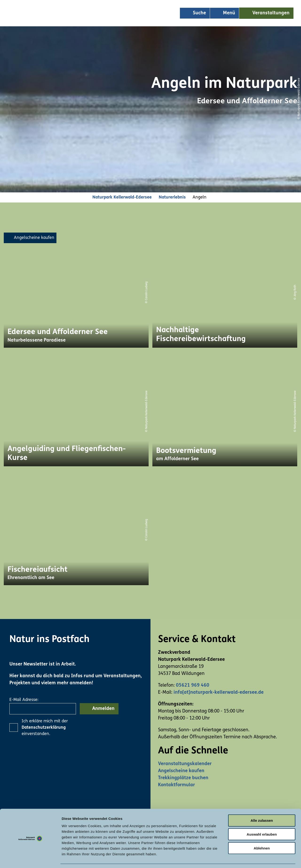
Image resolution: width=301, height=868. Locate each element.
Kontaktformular (176, 785)
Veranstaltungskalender (185, 764)
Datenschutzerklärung (44, 728)
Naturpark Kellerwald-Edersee (122, 197)
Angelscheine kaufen (181, 771)
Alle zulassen (262, 806)
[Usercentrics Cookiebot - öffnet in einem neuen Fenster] (30, 859)
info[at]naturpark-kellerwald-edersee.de (219, 693)
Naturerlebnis (172, 197)
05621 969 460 (193, 685)
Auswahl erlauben (262, 820)
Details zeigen (250, 859)
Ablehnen (262, 834)
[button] (266, 13)
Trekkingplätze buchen (183, 778)
